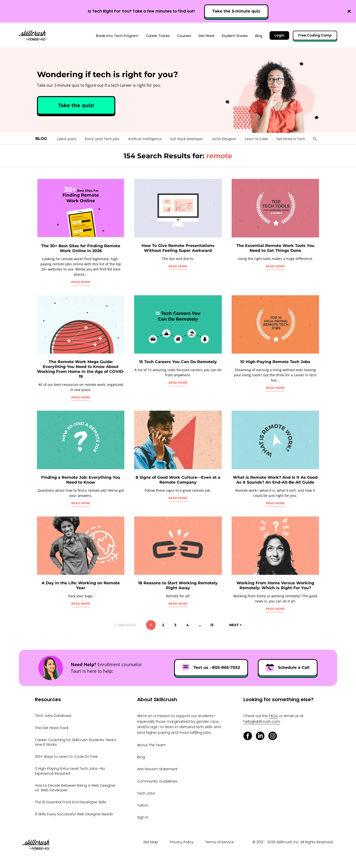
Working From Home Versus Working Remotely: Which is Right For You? (275, 585)
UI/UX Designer (224, 139)
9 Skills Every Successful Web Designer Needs (74, 814)
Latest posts (67, 139)
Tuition (143, 805)
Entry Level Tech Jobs (102, 139)
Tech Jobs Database (53, 716)
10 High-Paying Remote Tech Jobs (275, 362)
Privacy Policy (182, 842)
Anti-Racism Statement (157, 769)
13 (212, 625)
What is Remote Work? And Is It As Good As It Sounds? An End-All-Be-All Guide (275, 480)
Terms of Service (220, 842)
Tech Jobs (146, 793)
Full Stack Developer (187, 139)
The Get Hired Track (52, 728)
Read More (81, 282)
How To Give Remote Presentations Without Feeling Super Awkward (178, 248)
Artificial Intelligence (145, 139)
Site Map (151, 842)
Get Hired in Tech (291, 139)
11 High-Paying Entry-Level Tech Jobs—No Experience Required (70, 771)
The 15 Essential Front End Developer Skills (71, 802)
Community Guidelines (157, 781)
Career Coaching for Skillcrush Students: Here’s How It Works (76, 742)
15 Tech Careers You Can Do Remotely (178, 362)
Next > (235, 625)
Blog (41, 139)
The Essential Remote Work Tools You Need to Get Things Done (275, 248)
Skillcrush (32, 35)
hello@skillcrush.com (262, 721)
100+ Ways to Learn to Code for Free (66, 757)
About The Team (151, 745)
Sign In (143, 817)
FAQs (273, 716)
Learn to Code (256, 139)
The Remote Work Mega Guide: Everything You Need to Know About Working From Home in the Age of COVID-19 (81, 369)
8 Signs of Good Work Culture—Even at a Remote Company (178, 480)
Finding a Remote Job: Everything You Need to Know (81, 480)
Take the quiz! (76, 105)
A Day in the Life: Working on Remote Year (81, 585)
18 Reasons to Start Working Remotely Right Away (178, 585)
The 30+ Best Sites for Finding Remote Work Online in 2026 (81, 248)
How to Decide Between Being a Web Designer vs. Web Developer (75, 788)
